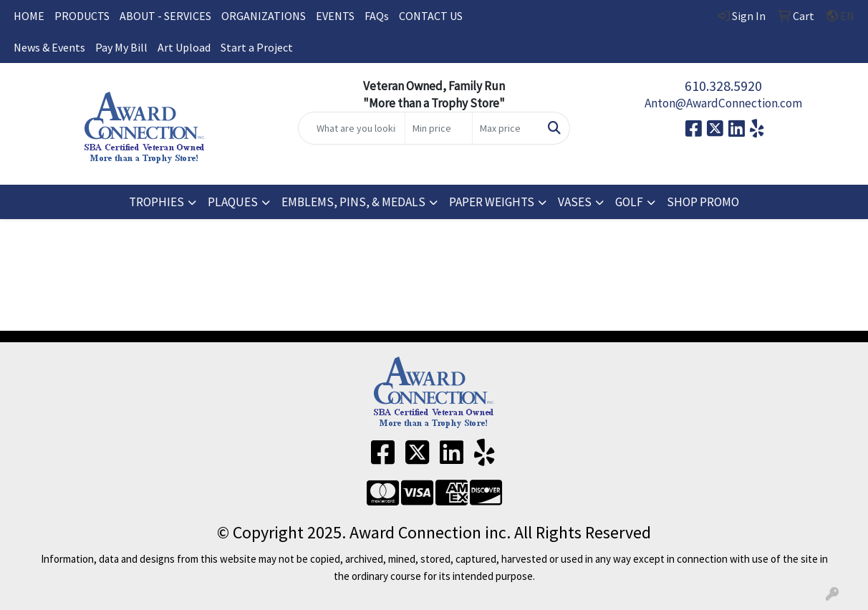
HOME (29, 16)
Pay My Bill (121, 47)
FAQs (377, 16)
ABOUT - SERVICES (165, 16)
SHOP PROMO (703, 202)
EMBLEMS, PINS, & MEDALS (353, 202)
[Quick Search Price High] (506, 128)
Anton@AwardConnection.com (723, 103)
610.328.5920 (723, 86)
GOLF (629, 202)
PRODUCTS (82, 16)
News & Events (49, 47)
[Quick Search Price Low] (439, 128)
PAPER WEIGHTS (492, 202)
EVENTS (335, 16)
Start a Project (257, 47)
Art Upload (184, 47)
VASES (575, 202)
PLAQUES (233, 202)
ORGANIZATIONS (264, 16)
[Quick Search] (352, 128)
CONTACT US (431, 16)
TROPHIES (156, 202)
